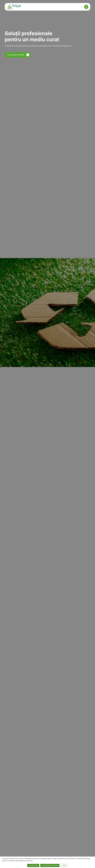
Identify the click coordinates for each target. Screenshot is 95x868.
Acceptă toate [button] (33, 865)
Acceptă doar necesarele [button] (50, 865)
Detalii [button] (64, 865)
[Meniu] (86, 7)
